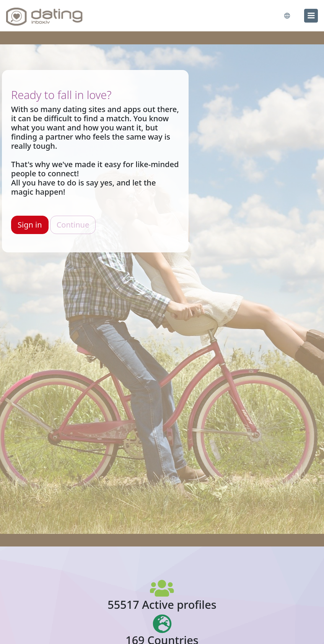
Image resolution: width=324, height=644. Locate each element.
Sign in (30, 225)
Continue (73, 225)
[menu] (311, 16)
